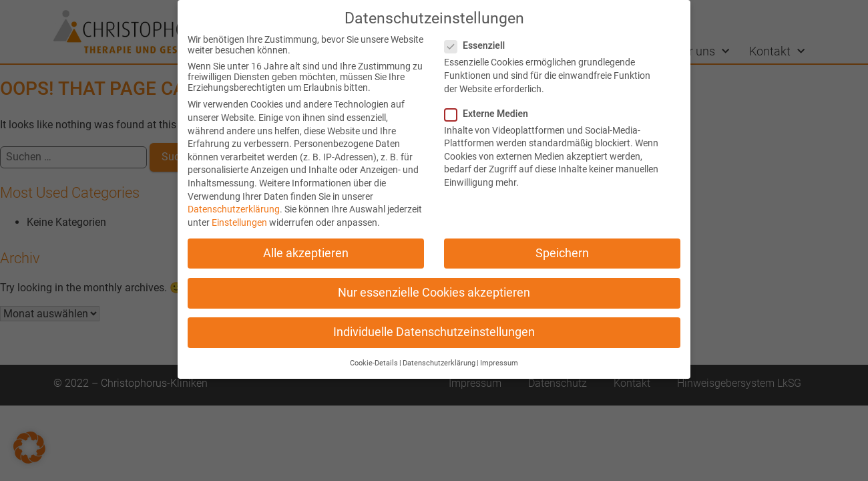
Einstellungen (239, 222)
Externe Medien (490, 114)
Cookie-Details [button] (374, 363)
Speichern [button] (562, 253)
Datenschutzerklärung (234, 209)
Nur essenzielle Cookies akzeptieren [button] (434, 293)
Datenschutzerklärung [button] (439, 363)
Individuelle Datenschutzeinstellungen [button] (434, 332)
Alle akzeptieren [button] (306, 253)
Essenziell (479, 45)
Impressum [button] (499, 363)
